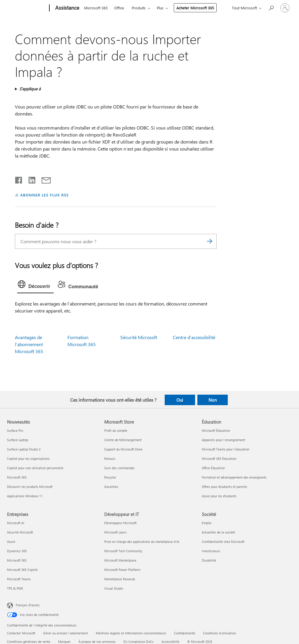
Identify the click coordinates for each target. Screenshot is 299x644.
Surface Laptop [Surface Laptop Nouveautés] (18, 440)
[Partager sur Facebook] (19, 179)
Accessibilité (170, 642)
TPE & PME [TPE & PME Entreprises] (15, 588)
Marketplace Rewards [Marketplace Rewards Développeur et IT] (120, 579)
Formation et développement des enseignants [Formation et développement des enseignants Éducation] (234, 477)
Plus (160, 8)
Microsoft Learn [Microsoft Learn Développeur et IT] (115, 532)
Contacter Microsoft (21, 633)
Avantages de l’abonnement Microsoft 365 (29, 344)
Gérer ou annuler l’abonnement (66, 633)
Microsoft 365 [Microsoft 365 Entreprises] (17, 560)
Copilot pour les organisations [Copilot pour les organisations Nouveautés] (28, 459)
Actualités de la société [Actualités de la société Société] (218, 532)
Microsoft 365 (96, 8)
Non (213, 400)
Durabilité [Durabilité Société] (209, 560)
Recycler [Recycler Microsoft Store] (110, 477)
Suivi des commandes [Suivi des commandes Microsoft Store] (119, 468)
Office (119, 8)
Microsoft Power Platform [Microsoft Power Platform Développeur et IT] (122, 570)
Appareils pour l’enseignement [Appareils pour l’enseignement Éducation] (224, 440)
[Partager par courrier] (44, 179)
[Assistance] (67, 8)
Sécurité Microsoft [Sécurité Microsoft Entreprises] (20, 532)
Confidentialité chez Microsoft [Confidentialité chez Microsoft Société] (223, 542)
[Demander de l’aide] (271, 7)
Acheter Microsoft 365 (195, 8)
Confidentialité (185, 633)
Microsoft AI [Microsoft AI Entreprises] (16, 523)
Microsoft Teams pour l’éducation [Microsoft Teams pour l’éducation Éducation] (226, 449)
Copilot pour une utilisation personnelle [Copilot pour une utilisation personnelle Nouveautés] (35, 468)
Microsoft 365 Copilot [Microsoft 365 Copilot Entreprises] (22, 570)
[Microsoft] (27, 8)
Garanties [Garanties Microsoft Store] (111, 487)
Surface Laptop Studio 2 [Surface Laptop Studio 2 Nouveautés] (24, 449)
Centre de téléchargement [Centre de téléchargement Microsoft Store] (123, 440)
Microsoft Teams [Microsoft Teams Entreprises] (19, 579)
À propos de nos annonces (97, 642)
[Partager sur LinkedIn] (30, 179)
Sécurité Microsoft (139, 337)
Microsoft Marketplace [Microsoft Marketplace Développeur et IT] (120, 560)
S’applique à (30, 89)
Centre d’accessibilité (194, 337)
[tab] (35, 286)
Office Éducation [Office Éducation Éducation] (213, 468)
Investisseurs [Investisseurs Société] (211, 551)
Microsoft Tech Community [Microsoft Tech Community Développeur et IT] (123, 551)
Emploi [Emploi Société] (207, 523)
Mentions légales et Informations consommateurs (131, 633)
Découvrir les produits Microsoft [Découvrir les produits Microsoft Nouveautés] (30, 487)
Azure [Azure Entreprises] (11, 542)
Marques (64, 642)
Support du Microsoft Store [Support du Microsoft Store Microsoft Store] (123, 449)
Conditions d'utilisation (219, 633)
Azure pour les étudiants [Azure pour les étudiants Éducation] (219, 496)
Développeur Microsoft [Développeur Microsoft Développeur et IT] (120, 523)
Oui (180, 400)
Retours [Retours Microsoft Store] (110, 459)
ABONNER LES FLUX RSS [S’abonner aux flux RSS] (44, 195)
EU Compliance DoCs (139, 642)
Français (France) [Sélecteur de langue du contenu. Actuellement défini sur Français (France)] (28, 605)
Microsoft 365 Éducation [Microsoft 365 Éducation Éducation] (219, 459)
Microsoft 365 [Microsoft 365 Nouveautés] (17, 477)
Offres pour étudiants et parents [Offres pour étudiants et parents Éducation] (225, 487)
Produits (139, 8)
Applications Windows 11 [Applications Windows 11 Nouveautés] (25, 496)
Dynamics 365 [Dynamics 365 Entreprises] (17, 551)
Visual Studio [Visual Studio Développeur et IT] (114, 588)
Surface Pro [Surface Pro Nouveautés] (15, 430)
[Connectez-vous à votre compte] (285, 8)
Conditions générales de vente (29, 642)
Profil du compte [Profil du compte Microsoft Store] (116, 430)
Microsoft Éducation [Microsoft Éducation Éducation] (216, 430)
